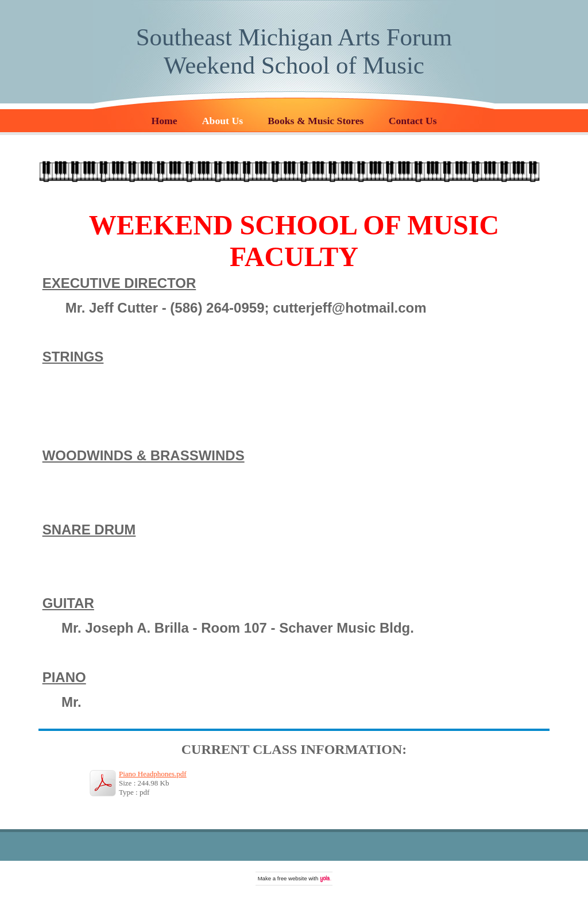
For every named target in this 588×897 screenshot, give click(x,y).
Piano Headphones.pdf (153, 774)
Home (164, 121)
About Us (223, 121)
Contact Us (413, 121)
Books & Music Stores (316, 121)
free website (292, 878)
